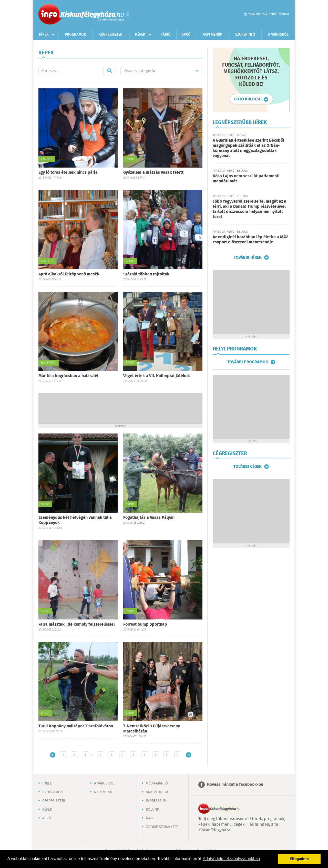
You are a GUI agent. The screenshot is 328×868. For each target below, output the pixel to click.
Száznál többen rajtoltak (146, 274)
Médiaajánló (157, 783)
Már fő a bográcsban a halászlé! (68, 376)
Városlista (128, 15)
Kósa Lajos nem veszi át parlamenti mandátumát (246, 179)
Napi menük (212, 35)
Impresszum (156, 801)
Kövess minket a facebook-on (235, 785)
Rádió (166, 35)
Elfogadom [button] (299, 859)
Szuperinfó (245, 35)
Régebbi (188, 755)
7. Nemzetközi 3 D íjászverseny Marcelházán (152, 729)
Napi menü (103, 792)
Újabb (53, 755)
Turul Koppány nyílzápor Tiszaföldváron (76, 726)
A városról (278, 35)
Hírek (44, 35)
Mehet (109, 71)
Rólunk (152, 810)
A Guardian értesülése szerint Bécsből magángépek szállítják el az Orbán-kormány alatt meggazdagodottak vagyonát (248, 148)
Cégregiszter (111, 35)
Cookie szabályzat (162, 827)
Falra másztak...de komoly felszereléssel (77, 624)
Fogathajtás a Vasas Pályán (149, 518)
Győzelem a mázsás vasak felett (153, 173)
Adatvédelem (157, 792)
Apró (186, 35)
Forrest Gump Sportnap (145, 624)
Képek (140, 35)
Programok (75, 35)
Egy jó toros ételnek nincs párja (68, 173)
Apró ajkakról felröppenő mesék (69, 274)
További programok (248, 362)
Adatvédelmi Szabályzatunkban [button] (231, 859)
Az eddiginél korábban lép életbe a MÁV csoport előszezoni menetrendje (250, 240)
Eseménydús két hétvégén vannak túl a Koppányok (75, 520)
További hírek (248, 257)
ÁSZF (150, 818)
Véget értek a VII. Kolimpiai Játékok (157, 376)
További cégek (248, 467)
